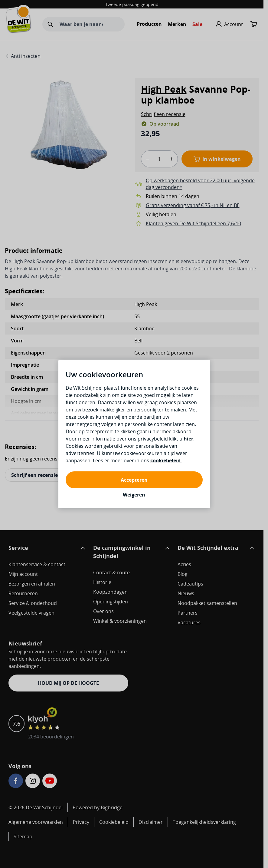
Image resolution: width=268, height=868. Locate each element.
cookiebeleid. (166, 460)
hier (188, 439)
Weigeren (134, 495)
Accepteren (134, 480)
